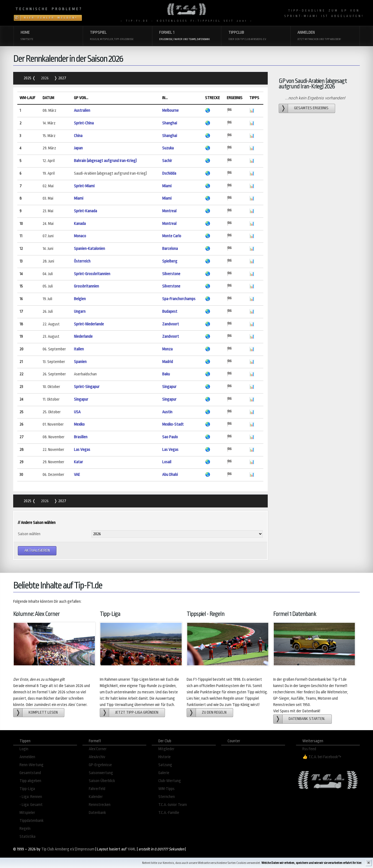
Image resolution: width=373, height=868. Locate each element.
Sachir (167, 161)
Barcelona (170, 249)
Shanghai (170, 123)
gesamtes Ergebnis (311, 108)
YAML (132, 849)
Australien (82, 111)
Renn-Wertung (31, 765)
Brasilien (81, 437)
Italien (79, 349)
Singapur (169, 387)
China (78, 136)
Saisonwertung (101, 773)
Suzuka (168, 148)
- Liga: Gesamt (31, 805)
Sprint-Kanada (85, 211)
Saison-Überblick (102, 781)
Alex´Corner (98, 749)
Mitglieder (166, 749)
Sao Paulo (170, 437)
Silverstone (171, 274)
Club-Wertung (170, 781)
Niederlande (83, 337)
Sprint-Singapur (87, 387)
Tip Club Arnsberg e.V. (58, 849)
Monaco (80, 236)
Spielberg (170, 261)
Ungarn (80, 312)
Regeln (25, 829)
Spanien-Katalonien (89, 249)
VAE (77, 475)
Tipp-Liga (27, 789)
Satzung (165, 765)
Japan (78, 148)
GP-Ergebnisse (100, 765)
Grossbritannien (86, 286)
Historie (165, 757)
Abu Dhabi (170, 475)
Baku (166, 374)
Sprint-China (84, 123)
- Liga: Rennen (31, 797)
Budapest (170, 312)
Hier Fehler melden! (51, 18)
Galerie (164, 773)
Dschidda (169, 173)
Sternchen (167, 797)
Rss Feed (309, 749)
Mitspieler (27, 813)
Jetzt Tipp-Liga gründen (137, 712)
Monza (167, 349)
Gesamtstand (30, 773)
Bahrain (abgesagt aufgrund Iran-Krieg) (105, 161)
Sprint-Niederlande (89, 324)
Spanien (80, 362)
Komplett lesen (43, 712)
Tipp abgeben (30, 781)
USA (77, 412)
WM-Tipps (166, 789)
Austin (167, 412)
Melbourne (170, 111)
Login (24, 749)
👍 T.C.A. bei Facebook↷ (322, 757)
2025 (28, 78)
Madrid (168, 362)
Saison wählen (29, 534)
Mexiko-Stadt (173, 424)
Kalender (96, 797)
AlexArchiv (97, 757)
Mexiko (79, 424)
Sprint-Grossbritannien (92, 274)
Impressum (86, 849)
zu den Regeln (214, 712)
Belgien (80, 299)
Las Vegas (82, 450)
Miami (167, 186)
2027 (62, 78)
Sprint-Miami (84, 186)
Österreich (82, 261)
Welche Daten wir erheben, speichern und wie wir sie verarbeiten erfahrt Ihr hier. (312, 863)
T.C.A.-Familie (169, 813)
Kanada (80, 224)
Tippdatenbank (31, 821)
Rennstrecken (100, 805)
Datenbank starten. (307, 719)
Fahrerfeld (97, 789)
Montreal (169, 211)
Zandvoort (171, 324)
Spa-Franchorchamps (179, 299)
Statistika (27, 837)
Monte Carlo (172, 236)
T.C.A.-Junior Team (173, 805)
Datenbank (97, 813)
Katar (78, 462)
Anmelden (27, 757)
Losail (167, 462)
